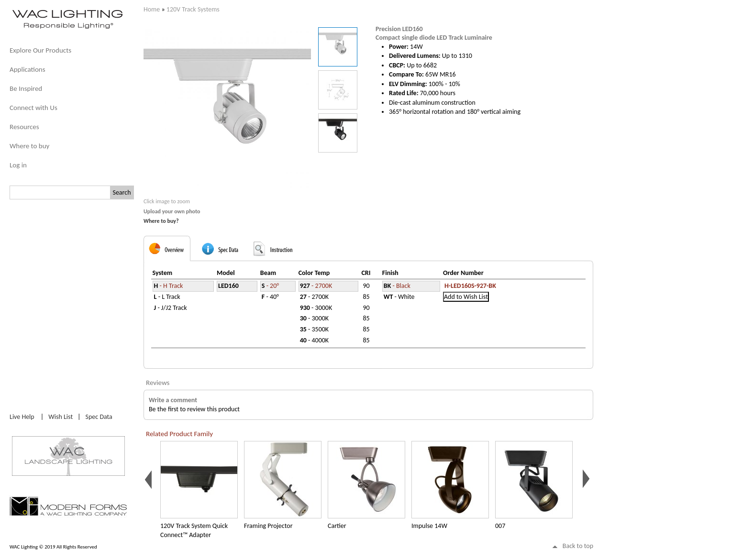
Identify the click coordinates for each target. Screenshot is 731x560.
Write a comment (173, 400)
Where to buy (29, 146)
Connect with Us (33, 108)
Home (152, 9)
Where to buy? (161, 221)
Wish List (61, 417)
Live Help (22, 417)
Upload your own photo (172, 211)
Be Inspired (26, 88)
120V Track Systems (193, 9)
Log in (18, 165)
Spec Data (99, 417)
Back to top (578, 546)
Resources (24, 127)
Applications (28, 69)
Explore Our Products (40, 50)
